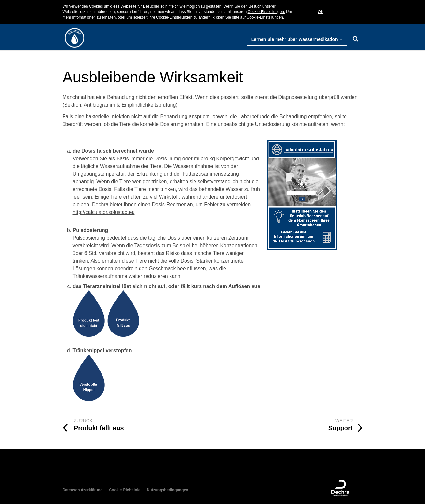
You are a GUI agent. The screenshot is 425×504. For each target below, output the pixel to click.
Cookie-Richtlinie (125, 490)
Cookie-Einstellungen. (266, 12)
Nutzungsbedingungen (168, 490)
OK (321, 12)
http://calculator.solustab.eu (104, 212)
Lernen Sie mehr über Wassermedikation (297, 39)
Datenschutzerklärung (83, 490)
